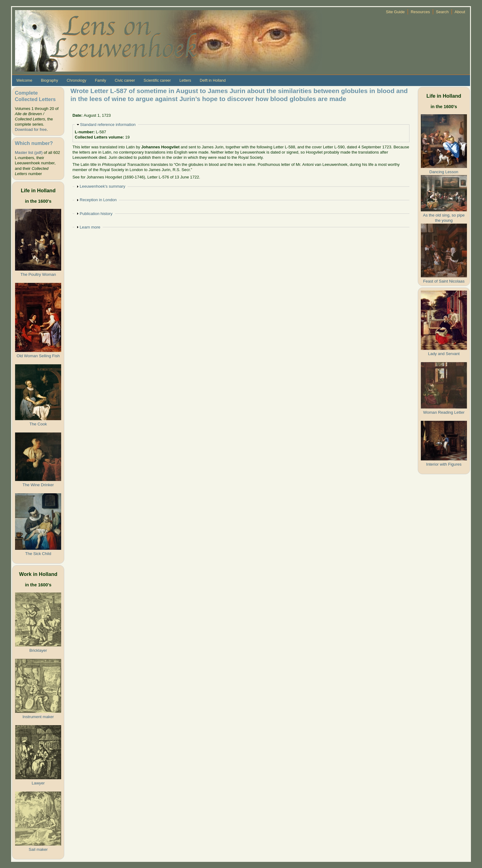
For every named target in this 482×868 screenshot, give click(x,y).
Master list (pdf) (29, 152)
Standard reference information (108, 125)
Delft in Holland (213, 80)
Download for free (31, 129)
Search (442, 12)
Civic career (125, 80)
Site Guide (395, 12)
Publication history (96, 214)
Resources (420, 12)
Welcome (24, 80)
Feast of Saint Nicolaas (444, 281)
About (460, 12)
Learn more (90, 227)
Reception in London (98, 200)
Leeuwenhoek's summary (102, 186)
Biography (49, 80)
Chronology (77, 80)
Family (101, 80)
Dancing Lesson (444, 172)
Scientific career (157, 80)
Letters (185, 80)
